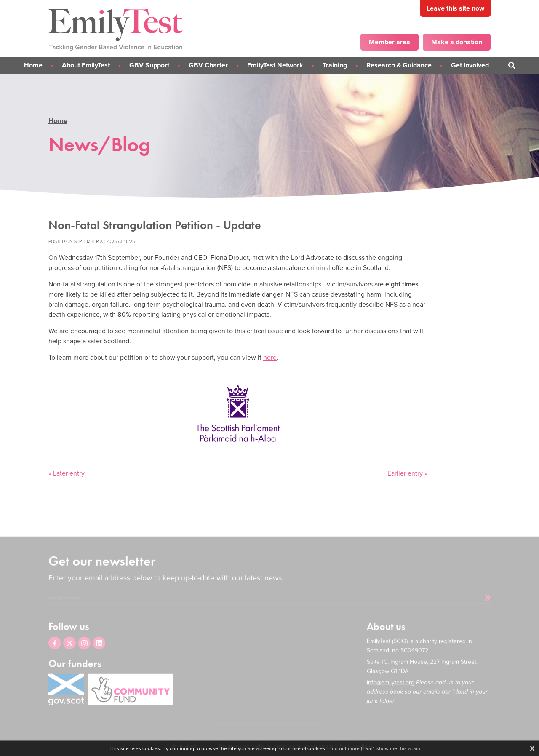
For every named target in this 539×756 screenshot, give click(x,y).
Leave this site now (455, 8)
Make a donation (457, 42)
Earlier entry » (407, 473)
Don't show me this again (392, 748)
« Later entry (67, 473)
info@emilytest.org (391, 691)
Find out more (344, 748)
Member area (390, 42)
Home (58, 120)
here (270, 357)
